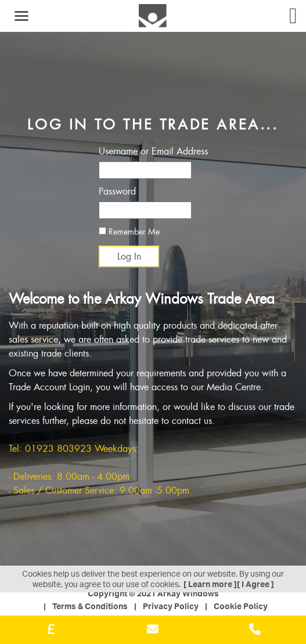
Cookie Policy (241, 606)
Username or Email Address (153, 151)
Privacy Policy (171, 606)
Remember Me (129, 232)
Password (117, 191)
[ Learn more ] (210, 584)
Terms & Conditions (90, 606)
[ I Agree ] (255, 584)
